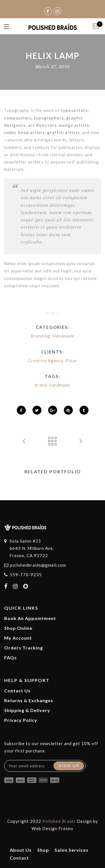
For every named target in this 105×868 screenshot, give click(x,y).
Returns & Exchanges (29, 700)
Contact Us (17, 691)
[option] (53, 483)
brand (41, 385)
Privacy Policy (21, 720)
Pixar (71, 360)
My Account (18, 638)
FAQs (11, 657)
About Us (21, 850)
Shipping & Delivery (27, 710)
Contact (19, 858)
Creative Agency (46, 360)
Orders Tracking (24, 648)
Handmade (63, 336)
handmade (60, 385)
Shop (43, 850)
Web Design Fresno (53, 828)
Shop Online (18, 628)
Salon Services (72, 850)
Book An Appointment (30, 618)
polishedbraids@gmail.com (38, 565)
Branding (40, 336)
